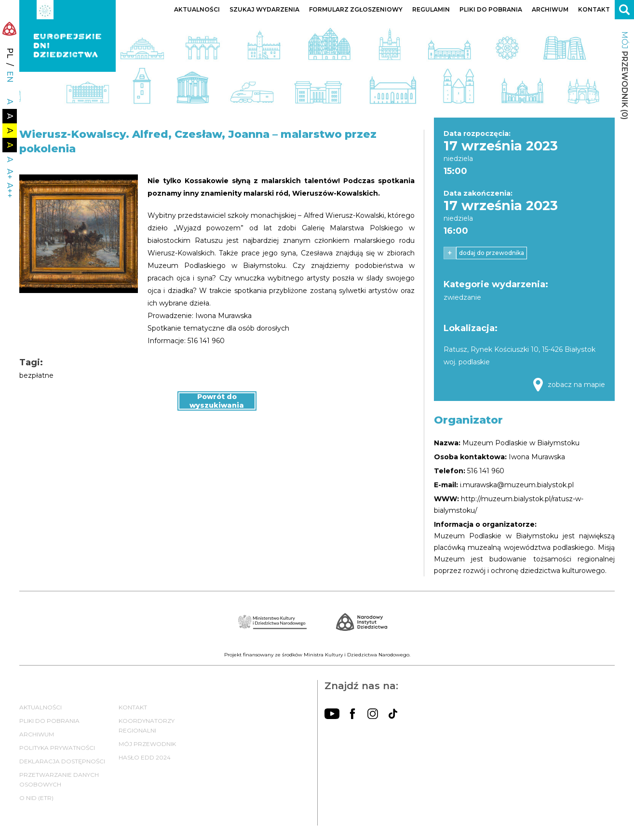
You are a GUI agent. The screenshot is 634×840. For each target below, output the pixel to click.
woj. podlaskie (467, 362)
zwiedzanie (462, 297)
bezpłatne (36, 375)
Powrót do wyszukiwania (217, 401)
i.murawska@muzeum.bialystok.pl (517, 485)
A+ (10, 174)
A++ (10, 190)
